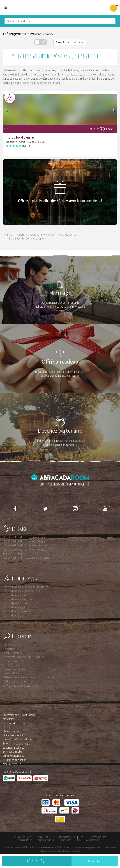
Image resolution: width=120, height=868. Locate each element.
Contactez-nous (94, 840)
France (8, 235)
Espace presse (45, 837)
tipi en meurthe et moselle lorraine (42, 83)
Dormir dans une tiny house (18, 599)
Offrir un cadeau (60, 362)
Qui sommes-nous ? (23, 837)
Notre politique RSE (13, 735)
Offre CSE (8, 727)
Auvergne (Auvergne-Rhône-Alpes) (36, 235)
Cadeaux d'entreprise (15, 723)
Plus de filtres (62, 42)
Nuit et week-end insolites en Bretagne (24, 541)
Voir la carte (37, 861)
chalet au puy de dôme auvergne (42, 79)
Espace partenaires (13, 756)
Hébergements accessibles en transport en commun (32, 677)
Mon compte (65, 840)
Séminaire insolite (13, 752)
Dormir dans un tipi (13, 616)
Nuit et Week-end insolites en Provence (25, 550)
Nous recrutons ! (12, 764)
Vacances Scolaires (13, 748)
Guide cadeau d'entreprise (17, 682)
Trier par (79, 42)
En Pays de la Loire (13, 554)
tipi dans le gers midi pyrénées (79, 79)
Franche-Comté (11, 645)
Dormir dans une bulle (15, 595)
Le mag (60, 293)
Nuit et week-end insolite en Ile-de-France (26, 558)
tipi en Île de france (67, 70)
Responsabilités (98, 837)
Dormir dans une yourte (16, 607)
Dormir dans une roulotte (17, 603)
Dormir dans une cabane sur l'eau (21, 591)
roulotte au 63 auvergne (42, 70)
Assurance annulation (15, 760)
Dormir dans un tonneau (16, 611)
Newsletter (9, 719)
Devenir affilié (25, 840)
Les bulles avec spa (13, 661)
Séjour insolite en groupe (16, 744)
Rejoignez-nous (46, 840)
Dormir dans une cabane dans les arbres (25, 587)
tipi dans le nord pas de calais (65, 75)
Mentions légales (66, 837)
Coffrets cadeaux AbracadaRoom (21, 686)
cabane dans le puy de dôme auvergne (25, 75)
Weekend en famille (14, 669)
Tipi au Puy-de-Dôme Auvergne (26, 239)
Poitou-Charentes (12, 653)
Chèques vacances (13, 731)
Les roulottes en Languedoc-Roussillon (24, 657)
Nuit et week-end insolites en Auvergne (24, 546)
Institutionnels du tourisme (17, 739)
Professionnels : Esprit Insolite (19, 715)
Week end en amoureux (16, 665)
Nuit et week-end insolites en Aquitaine (24, 537)
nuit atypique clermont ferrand (97, 70)
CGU (83, 837)
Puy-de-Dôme (68, 235)
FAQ (79, 840)
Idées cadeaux (11, 673)
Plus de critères (95, 861)
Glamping (8, 649)
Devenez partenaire (60, 431)
